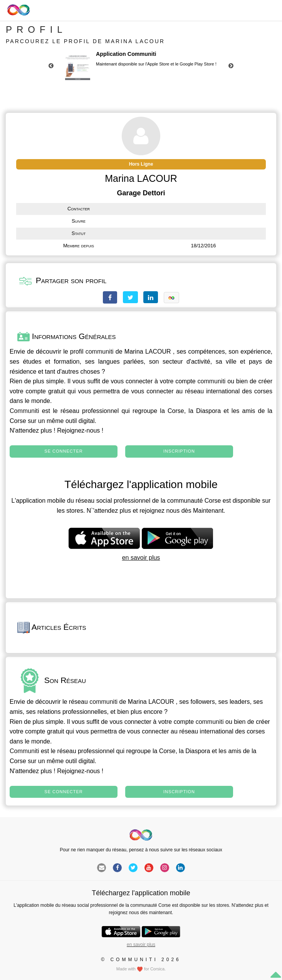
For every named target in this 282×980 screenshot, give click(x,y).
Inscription (179, 451)
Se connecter (63, 451)
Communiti (24, 411)
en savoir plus (141, 558)
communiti (100, 352)
